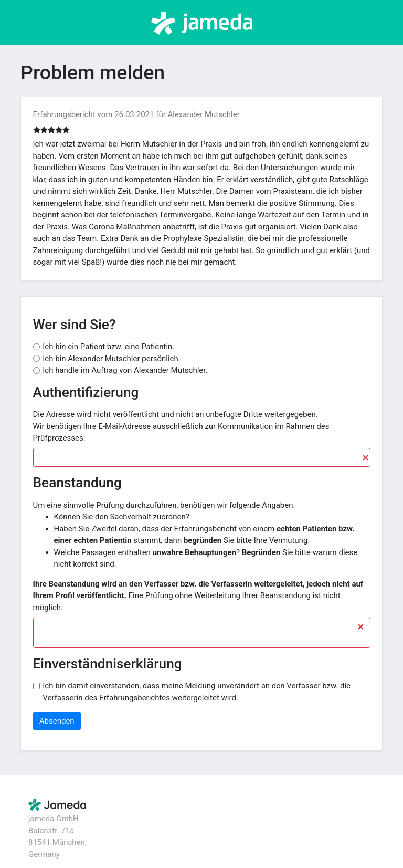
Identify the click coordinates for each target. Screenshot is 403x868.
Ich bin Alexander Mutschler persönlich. (111, 359)
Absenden (57, 721)
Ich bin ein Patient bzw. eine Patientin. (108, 347)
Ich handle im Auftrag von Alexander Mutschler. (125, 370)
